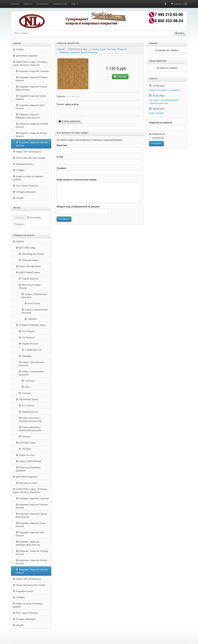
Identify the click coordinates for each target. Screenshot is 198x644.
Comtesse (28, 381)
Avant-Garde (32, 303)
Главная (15, 4)
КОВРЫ (18, 50)
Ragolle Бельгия (28, 279)
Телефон (61, 168)
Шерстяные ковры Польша (30, 286)
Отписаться (156, 138)
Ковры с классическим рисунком (35, 311)
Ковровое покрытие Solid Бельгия (30, 107)
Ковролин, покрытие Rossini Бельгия (32, 135)
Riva (26, 387)
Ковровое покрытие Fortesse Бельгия (32, 79)
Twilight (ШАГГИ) (32, 350)
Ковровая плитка (23, 164)
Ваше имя (62, 145)
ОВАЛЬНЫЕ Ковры (27, 399)
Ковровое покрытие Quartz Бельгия (31, 97)
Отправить (64, 219)
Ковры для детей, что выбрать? (165, 90)
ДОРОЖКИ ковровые (25, 56)
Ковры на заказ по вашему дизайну (28, 178)
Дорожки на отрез (26, 483)
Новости (28, 4)
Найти (180, 33)
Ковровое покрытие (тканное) (32, 71)
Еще (75, 4)
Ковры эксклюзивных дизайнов (28, 469)
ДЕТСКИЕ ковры (26, 248)
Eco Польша (27, 337)
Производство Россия (31, 254)
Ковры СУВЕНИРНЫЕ (29, 461)
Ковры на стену (25, 455)
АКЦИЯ (18, 198)
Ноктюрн (25, 393)
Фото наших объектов (25, 186)
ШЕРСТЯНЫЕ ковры (28, 272)
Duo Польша (27, 331)
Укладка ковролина (24, 192)
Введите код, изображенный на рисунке (78, 207)
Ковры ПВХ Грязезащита (27, 152)
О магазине (42, 4)
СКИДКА (19, 170)
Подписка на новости (161, 123)
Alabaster (31, 319)
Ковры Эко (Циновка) (28, 266)
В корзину (120, 77)
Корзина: (179, 4)
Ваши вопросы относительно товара (77, 180)
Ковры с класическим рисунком (31, 373)
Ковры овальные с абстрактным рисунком (30, 419)
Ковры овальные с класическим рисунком (30, 429)
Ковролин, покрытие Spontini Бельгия (32, 144)
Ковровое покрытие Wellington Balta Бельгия (28, 116)
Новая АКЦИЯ (156, 113)
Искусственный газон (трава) (29, 158)
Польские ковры (29, 260)
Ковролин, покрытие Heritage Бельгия (32, 125)
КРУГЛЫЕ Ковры (26, 443)
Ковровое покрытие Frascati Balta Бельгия (32, 88)
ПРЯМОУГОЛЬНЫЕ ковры (31, 325)
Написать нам (60, 4)
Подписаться (157, 134)
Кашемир (25, 356)
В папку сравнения (70, 121)
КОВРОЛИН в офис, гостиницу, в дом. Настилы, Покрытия (30, 63)
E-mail (60, 157)
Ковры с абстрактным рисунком (34, 296)
